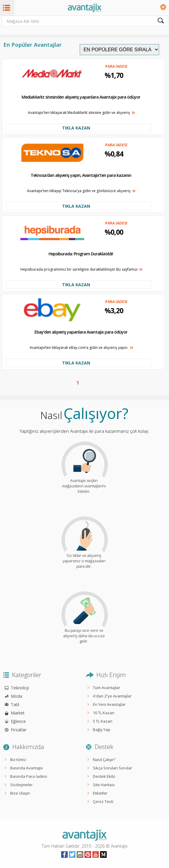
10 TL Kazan (104, 713)
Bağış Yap (102, 730)
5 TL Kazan (103, 721)
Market (18, 713)
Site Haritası (104, 785)
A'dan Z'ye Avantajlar (112, 696)
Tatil (15, 705)
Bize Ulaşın (20, 793)
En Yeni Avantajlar (109, 704)
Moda (16, 696)
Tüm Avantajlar (107, 688)
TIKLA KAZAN (76, 128)
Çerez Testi (103, 801)
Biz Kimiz (18, 759)
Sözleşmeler (21, 785)
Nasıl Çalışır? (104, 759)
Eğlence (18, 721)
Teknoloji (20, 688)
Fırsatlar (19, 730)
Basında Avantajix (27, 768)
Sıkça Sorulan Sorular (113, 768)
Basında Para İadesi (29, 776)
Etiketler (100, 793)
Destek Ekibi (104, 776)
